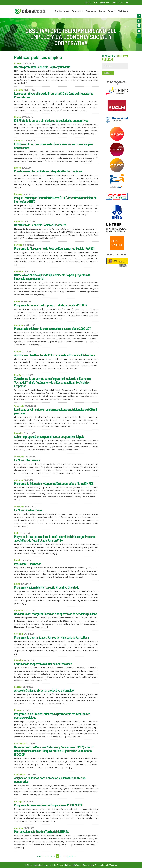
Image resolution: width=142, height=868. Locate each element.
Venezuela (19, 406)
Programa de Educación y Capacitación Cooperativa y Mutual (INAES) (54, 483)
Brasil (17, 301)
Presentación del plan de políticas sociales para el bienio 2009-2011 (53, 329)
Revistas (76, 11)
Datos (102, 11)
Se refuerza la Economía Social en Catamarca (40, 225)
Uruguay (18, 194)
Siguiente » (71, 856)
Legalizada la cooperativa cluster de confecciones (43, 664)
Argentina (19, 90)
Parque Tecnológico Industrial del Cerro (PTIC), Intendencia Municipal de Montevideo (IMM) (55, 200)
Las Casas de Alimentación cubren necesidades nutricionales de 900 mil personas (55, 411)
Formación (91, 11)
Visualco (113, 865)
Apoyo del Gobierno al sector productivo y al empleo (44, 690)
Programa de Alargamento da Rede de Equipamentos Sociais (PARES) (54, 248)
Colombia (19, 271)
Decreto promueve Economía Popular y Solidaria (42, 67)
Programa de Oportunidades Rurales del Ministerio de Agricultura (51, 637)
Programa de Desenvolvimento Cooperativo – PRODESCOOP (49, 805)
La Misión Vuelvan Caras (28, 510)
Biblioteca (123, 11)
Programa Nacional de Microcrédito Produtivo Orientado (47, 587)
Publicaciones (62, 11)
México (18, 117)
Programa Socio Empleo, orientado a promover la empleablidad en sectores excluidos (52, 716)
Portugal (18, 245)
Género (111, 11)
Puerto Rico (20, 743)
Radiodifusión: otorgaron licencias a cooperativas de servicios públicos (56, 614)
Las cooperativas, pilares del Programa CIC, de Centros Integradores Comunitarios (54, 95)
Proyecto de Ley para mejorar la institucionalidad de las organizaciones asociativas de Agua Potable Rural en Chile (55, 538)
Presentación (101, 3)
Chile (16, 533)
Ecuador (18, 63)
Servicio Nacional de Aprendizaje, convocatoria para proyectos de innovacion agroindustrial (52, 277)
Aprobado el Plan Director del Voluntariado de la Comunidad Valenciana (55, 355)
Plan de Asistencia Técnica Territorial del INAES (41, 832)
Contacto (117, 3)
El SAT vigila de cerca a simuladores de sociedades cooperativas (51, 121)
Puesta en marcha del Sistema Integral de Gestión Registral (48, 171)
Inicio (88, 3)
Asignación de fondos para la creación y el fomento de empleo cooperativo (50, 780)
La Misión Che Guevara (27, 460)
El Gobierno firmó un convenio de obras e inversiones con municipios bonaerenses (54, 146)
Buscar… (108, 73)
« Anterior (41, 856)
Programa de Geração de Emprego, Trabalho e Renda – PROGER (51, 305)
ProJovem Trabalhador (28, 564)
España (18, 352)
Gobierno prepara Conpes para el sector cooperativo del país (49, 437)
